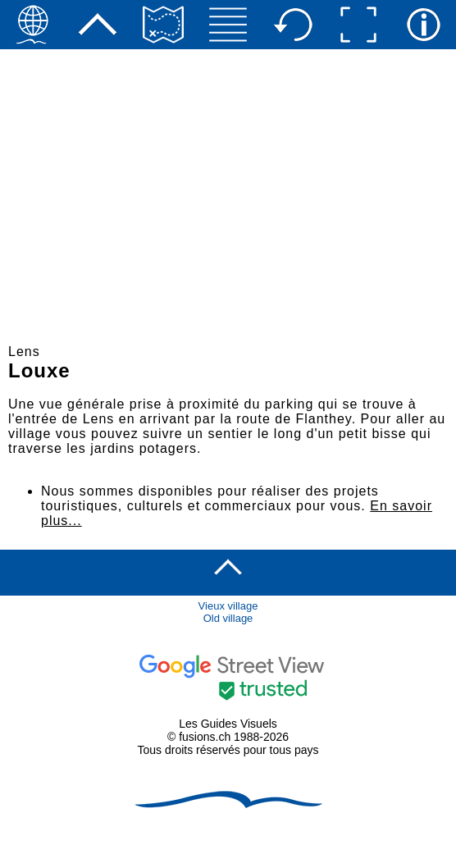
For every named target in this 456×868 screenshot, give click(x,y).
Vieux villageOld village (228, 612)
